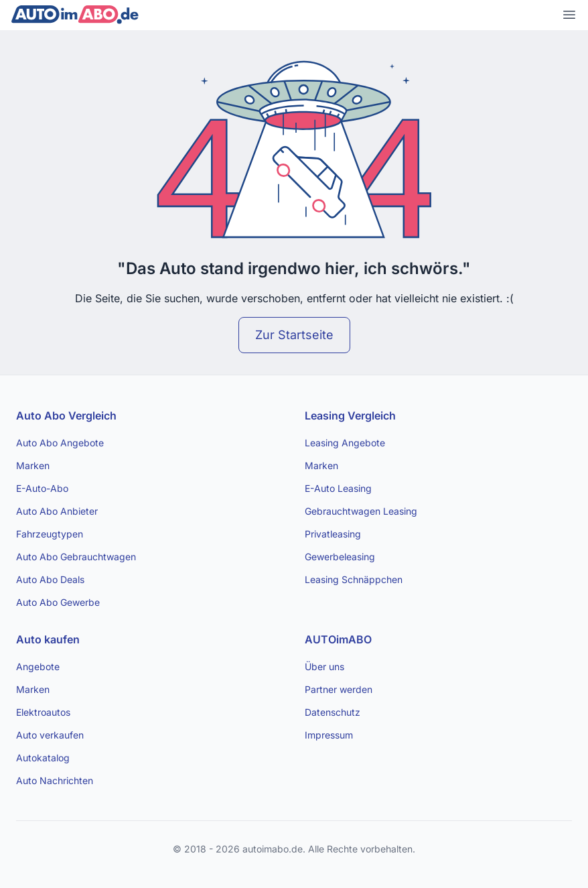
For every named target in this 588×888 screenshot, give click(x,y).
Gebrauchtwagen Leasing (361, 511)
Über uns (324, 667)
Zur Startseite (294, 335)
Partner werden (339, 689)
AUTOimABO (338, 639)
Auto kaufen (48, 639)
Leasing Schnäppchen (354, 579)
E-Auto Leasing (338, 488)
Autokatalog (43, 758)
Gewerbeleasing (340, 557)
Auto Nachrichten (55, 780)
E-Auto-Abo (42, 488)
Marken (33, 465)
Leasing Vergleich (350, 416)
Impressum (329, 735)
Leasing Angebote (345, 443)
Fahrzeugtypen (50, 534)
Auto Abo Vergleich (66, 416)
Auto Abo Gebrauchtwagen (76, 557)
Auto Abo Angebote (60, 443)
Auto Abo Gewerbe (58, 602)
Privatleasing (333, 534)
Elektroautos (43, 712)
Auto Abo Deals (50, 579)
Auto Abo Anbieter (57, 511)
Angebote (38, 667)
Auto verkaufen (50, 735)
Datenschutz (333, 712)
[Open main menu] (569, 15)
